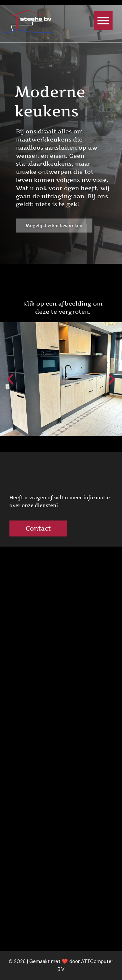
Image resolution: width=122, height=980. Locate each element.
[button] (10, 379)
